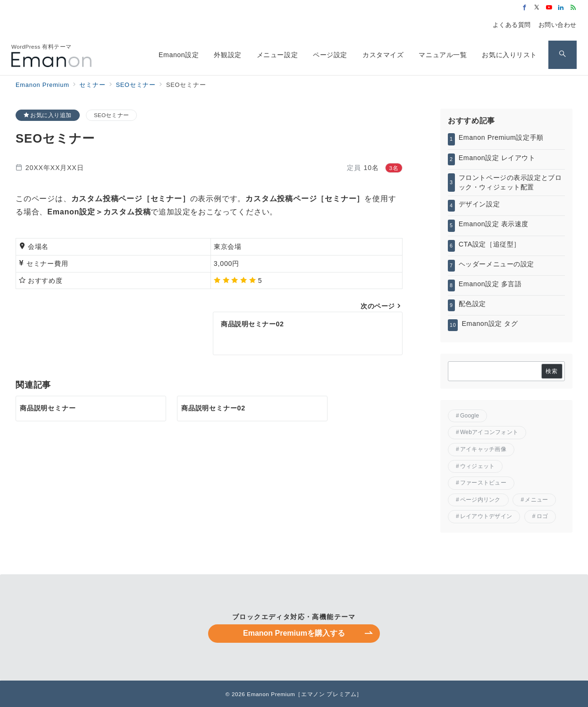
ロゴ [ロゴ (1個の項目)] (542, 516)
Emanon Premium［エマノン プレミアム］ (305, 694)
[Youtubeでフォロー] (549, 8)
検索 (552, 371)
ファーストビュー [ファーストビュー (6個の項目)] (483, 483)
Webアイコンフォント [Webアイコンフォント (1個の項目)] (489, 432)
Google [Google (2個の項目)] (470, 416)
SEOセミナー (111, 115)
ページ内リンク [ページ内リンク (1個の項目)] (480, 500)
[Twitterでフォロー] (537, 8)
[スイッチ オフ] (563, 55)
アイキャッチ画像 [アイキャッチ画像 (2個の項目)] (483, 449)
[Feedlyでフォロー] (573, 8)
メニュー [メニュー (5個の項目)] (536, 500)
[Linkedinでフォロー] (561, 8)
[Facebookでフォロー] (525, 8)
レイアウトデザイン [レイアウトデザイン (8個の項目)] (486, 516)
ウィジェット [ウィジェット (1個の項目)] (477, 466)
